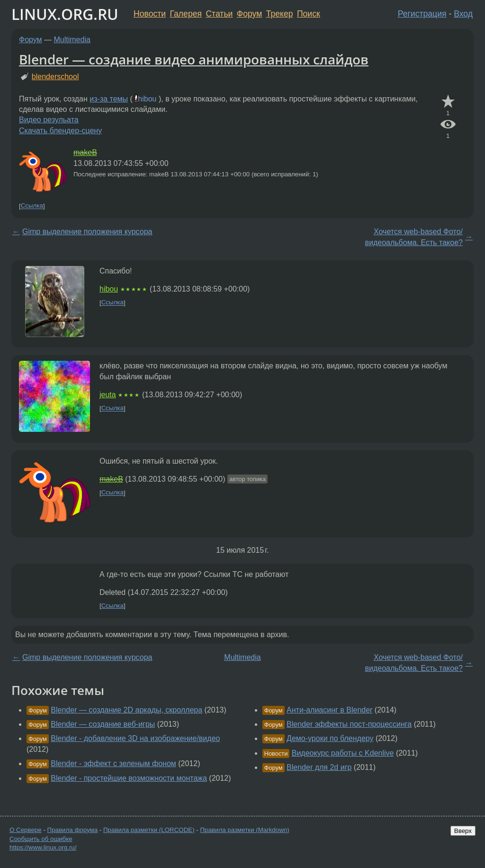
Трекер (280, 14)
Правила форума (73, 830)
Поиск (309, 14)
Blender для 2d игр (319, 767)
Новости (150, 14)
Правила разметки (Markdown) (244, 830)
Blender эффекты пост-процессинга (349, 724)
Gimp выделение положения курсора (87, 232)
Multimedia (72, 40)
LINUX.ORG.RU (65, 14)
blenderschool (55, 77)
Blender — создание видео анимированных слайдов (194, 59)
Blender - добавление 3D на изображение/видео (135, 738)
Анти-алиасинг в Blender (329, 710)
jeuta (108, 395)
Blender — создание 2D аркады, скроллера (126, 710)
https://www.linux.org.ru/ (43, 847)
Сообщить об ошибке (41, 839)
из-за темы (109, 99)
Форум (249, 14)
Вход (463, 14)
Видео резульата (49, 120)
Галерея (186, 14)
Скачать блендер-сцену (60, 131)
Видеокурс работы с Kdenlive (343, 753)
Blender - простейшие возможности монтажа (129, 778)
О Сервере (26, 830)
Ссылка (32, 206)
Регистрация (422, 14)
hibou (147, 99)
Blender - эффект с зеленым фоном (113, 763)
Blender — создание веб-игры (103, 724)
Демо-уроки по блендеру (330, 738)
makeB (85, 152)
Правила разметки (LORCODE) (149, 830)
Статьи (219, 14)
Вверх (463, 831)
